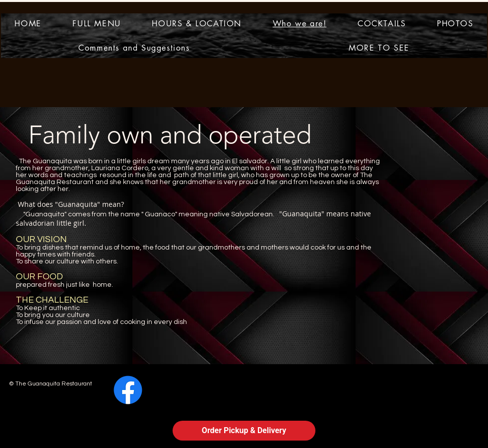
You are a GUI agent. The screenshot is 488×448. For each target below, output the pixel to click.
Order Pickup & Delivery (244, 430)
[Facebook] (128, 390)
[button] (379, 48)
